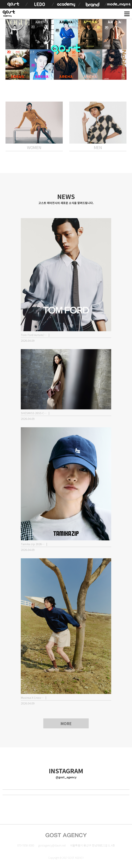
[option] (66, 49)
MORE (66, 723)
